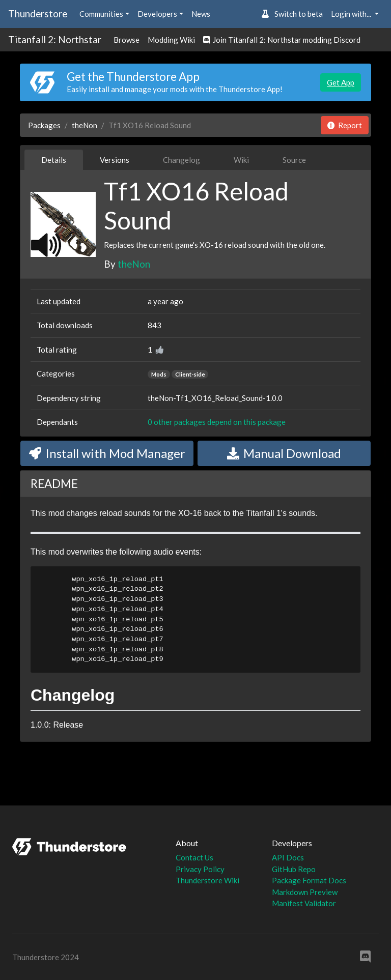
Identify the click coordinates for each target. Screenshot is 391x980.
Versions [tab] (115, 160)
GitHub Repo (294, 869)
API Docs (288, 857)
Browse (127, 40)
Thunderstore (38, 13)
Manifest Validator (304, 903)
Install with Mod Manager (107, 453)
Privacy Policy (200, 869)
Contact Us (194, 857)
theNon (85, 125)
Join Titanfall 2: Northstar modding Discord (282, 40)
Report (345, 125)
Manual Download (284, 453)
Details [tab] (54, 160)
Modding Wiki (171, 40)
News (201, 14)
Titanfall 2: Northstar (55, 39)
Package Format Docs (309, 880)
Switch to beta (292, 14)
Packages (44, 125)
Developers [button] (157, 14)
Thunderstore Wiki (207, 880)
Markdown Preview (305, 892)
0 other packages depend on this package (217, 422)
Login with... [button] (352, 14)
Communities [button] (101, 14)
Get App (341, 82)
